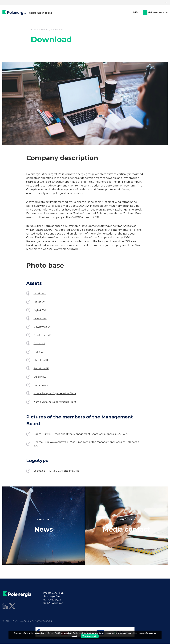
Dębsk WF (37, 310)
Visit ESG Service (140, 13)
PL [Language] (166, 2)
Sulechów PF (38, 377)
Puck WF (36, 343)
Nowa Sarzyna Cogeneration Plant (52, 393)
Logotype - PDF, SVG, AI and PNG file (54, 471)
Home (34, 30)
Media (45, 30)
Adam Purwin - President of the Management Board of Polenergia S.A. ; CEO (79, 434)
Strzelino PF (38, 360)
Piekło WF (36, 294)
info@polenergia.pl (54, 593)
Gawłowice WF (39, 327)
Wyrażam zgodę (90, 636)
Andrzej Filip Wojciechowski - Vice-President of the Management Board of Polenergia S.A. (84, 444)
